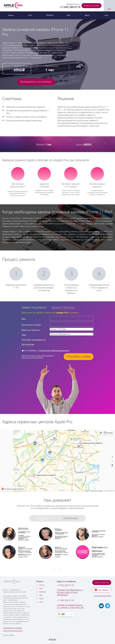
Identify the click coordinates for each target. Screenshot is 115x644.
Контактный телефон (32, 325)
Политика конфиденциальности (13, 631)
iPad (41, 589)
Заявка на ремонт (34, 308)
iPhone (42, 585)
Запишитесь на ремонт (36, 82)
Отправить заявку (79, 357)
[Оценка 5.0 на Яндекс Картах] (65, 615)
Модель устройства (31, 330)
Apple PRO (13, 5)
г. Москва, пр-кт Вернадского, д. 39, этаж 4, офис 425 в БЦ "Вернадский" (70, 592)
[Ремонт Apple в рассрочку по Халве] (102, 640)
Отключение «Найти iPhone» (103, 596)
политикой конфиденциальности (54, 351)
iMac (41, 595)
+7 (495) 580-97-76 (65, 585)
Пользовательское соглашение (13, 628)
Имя (24, 319)
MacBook (43, 592)
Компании (71, 518)
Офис (24, 335)
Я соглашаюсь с (46, 351)
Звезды (42, 518)
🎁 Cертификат (102, 590)
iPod (41, 602)
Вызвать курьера (91, 6)
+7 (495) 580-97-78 (65, 601)
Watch (42, 599)
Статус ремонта (102, 583)
